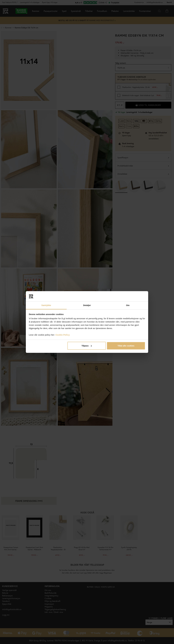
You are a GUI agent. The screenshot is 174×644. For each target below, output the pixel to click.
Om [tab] (128, 305)
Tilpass (87, 346)
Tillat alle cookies (126, 346)
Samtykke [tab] (46, 305)
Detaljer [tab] (87, 305)
